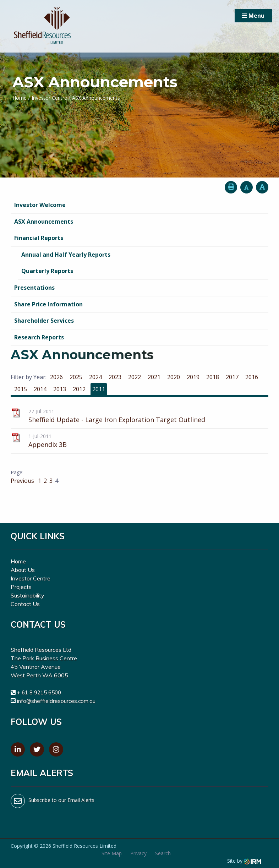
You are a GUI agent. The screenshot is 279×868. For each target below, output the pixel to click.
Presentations (34, 288)
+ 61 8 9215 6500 (39, 692)
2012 (79, 389)
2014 (40, 389)
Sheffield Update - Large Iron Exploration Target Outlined (117, 420)
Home (18, 561)
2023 (115, 377)
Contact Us (25, 604)
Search (163, 853)
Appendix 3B (48, 444)
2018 (213, 377)
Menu (253, 16)
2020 (174, 377)
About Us (23, 570)
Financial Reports (39, 238)
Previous (23, 481)
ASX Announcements (44, 222)
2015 (21, 389)
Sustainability (28, 595)
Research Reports (39, 337)
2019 (193, 377)
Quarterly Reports (47, 271)
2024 (95, 377)
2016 (252, 377)
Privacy (138, 853)
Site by (244, 861)
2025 (76, 377)
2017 (232, 377)
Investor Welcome (40, 205)
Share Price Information (48, 304)
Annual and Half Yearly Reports (66, 255)
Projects (21, 587)
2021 (154, 377)
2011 (99, 389)
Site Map (112, 853)
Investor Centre (31, 578)
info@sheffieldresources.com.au (56, 701)
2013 (60, 389)
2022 (135, 377)
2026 (56, 377)
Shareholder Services (44, 321)
